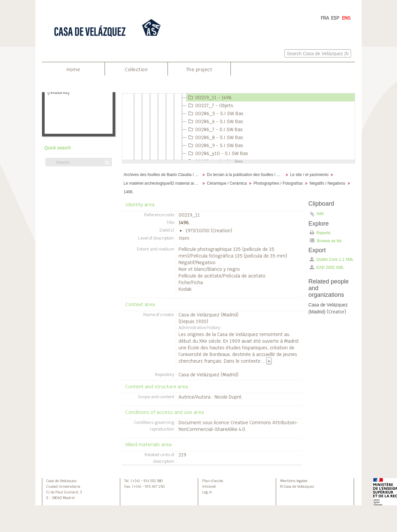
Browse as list (326, 241)
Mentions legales (294, 481)
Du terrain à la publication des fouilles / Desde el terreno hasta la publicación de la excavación (246, 175)
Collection (136, 70)
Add (320, 214)
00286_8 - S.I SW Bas (215, 137)
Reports (320, 233)
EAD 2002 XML (327, 267)
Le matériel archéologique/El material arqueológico (163, 183)
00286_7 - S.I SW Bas (215, 129)
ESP (335, 18)
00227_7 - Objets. (210, 105)
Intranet (209, 486)
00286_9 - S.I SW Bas (215, 145)
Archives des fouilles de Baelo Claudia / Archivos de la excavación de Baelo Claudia (163, 175)
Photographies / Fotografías (278, 183)
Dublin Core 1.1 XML (332, 259)
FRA (325, 18)
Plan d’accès (213, 481)
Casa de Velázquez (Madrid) (208, 315)
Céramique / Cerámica (227, 183)
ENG (346, 18)
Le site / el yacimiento (309, 175)
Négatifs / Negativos (327, 183)
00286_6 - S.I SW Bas (215, 121)
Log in (207, 492)
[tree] (238, 127)
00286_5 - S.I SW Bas (215, 113)
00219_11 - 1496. (209, 97)
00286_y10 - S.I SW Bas (217, 153)
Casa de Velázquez (61, 481)
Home (73, 70)
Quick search (58, 148)
